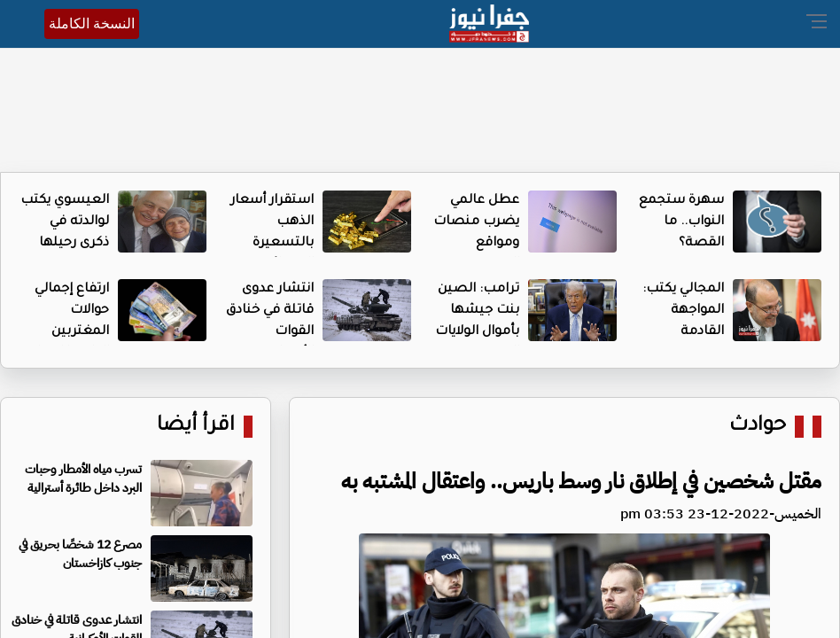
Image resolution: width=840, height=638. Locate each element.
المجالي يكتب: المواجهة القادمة (683, 311)
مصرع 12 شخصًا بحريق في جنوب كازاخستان (80, 554)
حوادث (758, 427)
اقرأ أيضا (196, 427)
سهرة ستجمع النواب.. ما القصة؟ (681, 222)
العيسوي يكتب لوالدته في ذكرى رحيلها (65, 222)
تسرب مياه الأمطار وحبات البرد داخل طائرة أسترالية (83, 478)
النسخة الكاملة (92, 23)
